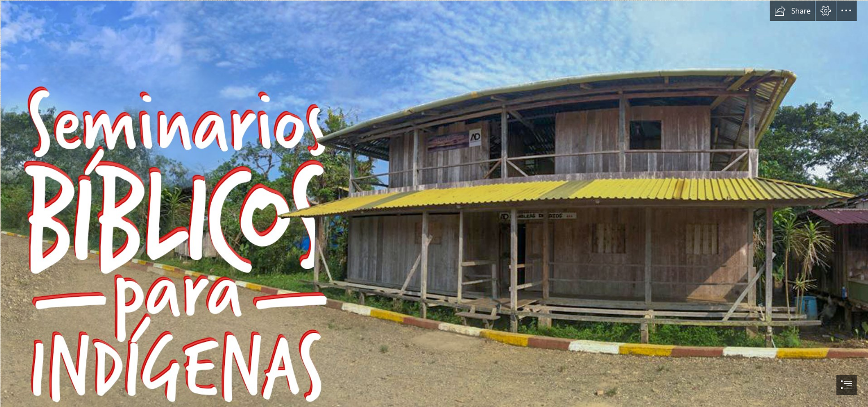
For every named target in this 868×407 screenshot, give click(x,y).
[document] (434, 203)
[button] (792, 11)
